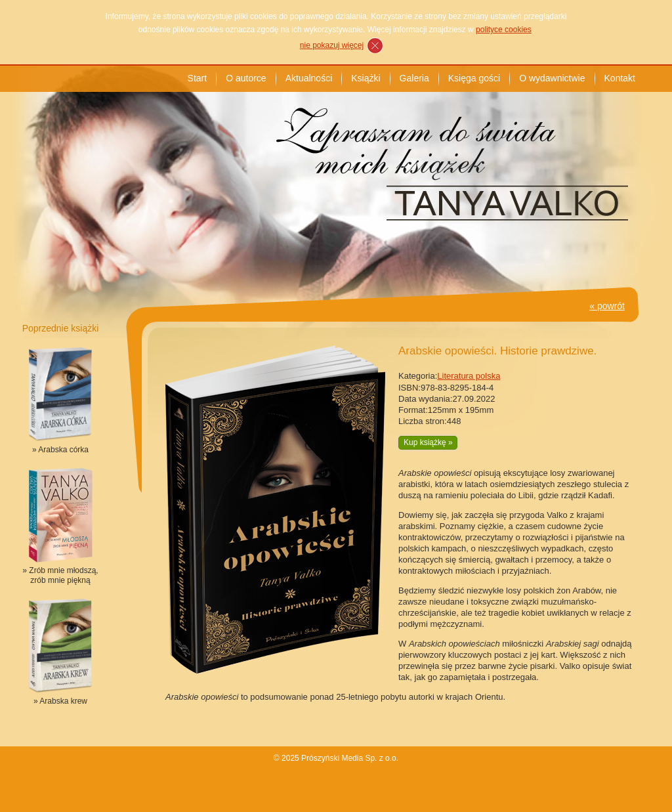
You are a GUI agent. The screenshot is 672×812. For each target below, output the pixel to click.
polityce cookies (504, 30)
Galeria (414, 78)
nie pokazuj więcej (332, 45)
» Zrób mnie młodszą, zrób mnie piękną (60, 575)
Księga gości (474, 78)
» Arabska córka (60, 450)
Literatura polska (469, 376)
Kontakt (620, 78)
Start (198, 78)
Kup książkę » (428, 442)
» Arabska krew (60, 701)
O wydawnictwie (552, 78)
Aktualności (309, 78)
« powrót (607, 306)
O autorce (246, 78)
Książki (366, 78)
